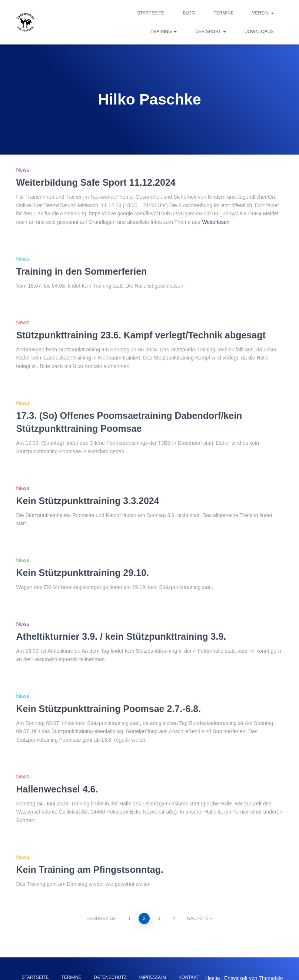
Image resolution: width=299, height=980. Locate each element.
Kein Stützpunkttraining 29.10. (83, 573)
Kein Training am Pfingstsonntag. (90, 870)
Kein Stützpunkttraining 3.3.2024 (88, 501)
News (23, 170)
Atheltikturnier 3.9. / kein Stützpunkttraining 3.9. (121, 636)
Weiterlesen (216, 222)
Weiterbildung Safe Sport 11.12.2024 (96, 182)
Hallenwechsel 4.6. (57, 789)
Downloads (259, 32)
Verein (263, 13)
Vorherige (103, 918)
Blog (189, 13)
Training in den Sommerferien (82, 271)
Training (164, 32)
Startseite (151, 13)
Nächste (198, 918)
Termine (223, 13)
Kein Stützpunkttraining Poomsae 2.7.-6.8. (109, 709)
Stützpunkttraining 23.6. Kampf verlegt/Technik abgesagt (141, 335)
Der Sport (211, 32)
